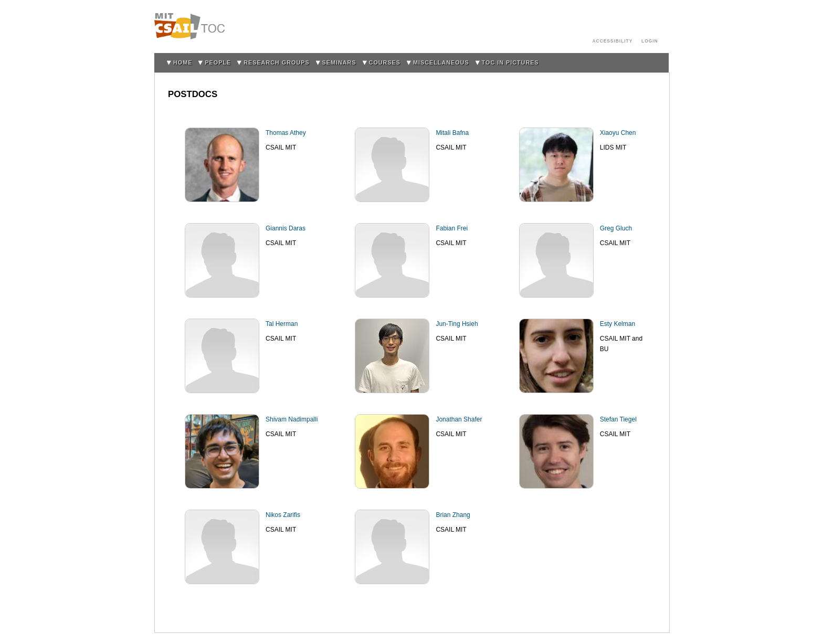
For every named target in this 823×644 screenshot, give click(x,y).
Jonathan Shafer (459, 419)
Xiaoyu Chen (618, 133)
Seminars (339, 62)
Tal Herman (282, 324)
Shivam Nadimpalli (292, 419)
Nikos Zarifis (283, 515)
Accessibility (613, 41)
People (218, 62)
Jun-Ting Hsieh (457, 324)
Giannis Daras (286, 228)
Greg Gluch (616, 228)
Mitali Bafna (452, 133)
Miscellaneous (441, 62)
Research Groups (276, 62)
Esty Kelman (618, 324)
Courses (385, 62)
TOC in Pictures (510, 62)
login (650, 41)
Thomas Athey (286, 133)
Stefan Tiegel (618, 419)
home (183, 62)
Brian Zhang (453, 515)
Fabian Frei (452, 228)
